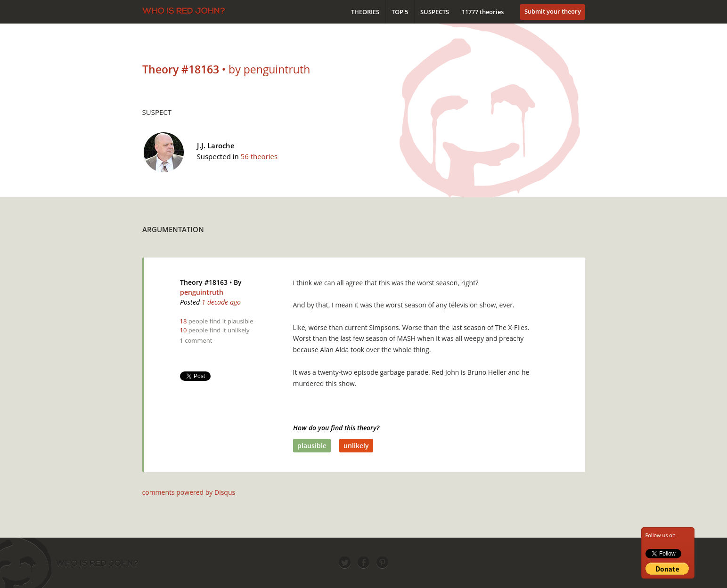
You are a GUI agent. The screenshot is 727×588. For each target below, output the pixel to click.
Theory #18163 (204, 282)
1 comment (196, 340)
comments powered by (189, 492)
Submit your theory (553, 11)
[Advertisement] (414, 227)
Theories (365, 12)
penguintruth (202, 292)
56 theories (259, 156)
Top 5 (400, 12)
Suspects (435, 12)
